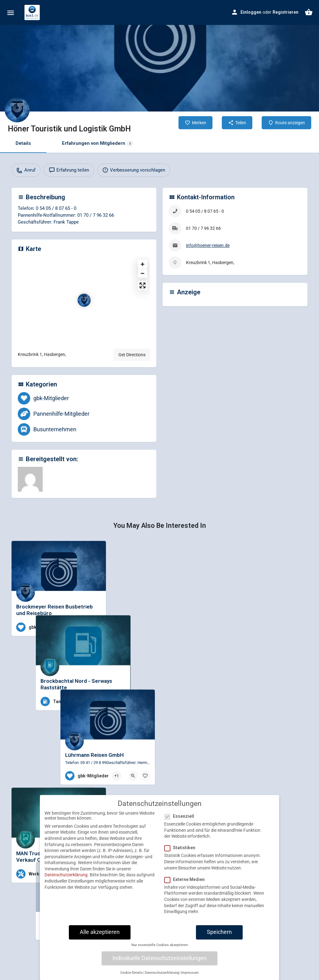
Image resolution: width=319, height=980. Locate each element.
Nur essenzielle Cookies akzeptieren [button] (160, 945)
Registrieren (286, 12)
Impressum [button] (190, 973)
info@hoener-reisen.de (208, 245)
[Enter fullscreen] (143, 285)
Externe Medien (186, 879)
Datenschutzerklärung (66, 875)
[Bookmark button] (96, 627)
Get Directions (132, 355)
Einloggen (251, 12)
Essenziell (181, 816)
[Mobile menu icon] (11, 13)
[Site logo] (33, 12)
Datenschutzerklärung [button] (162, 973)
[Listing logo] (17, 110)
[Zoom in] (143, 264)
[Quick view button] (84, 627)
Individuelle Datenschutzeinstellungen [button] (159, 958)
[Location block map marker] (84, 300)
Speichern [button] (219, 932)
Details (23, 143)
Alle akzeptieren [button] (100, 932)
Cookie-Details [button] (131, 973)
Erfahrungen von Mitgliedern (97, 143)
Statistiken (182, 848)
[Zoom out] (143, 273)
